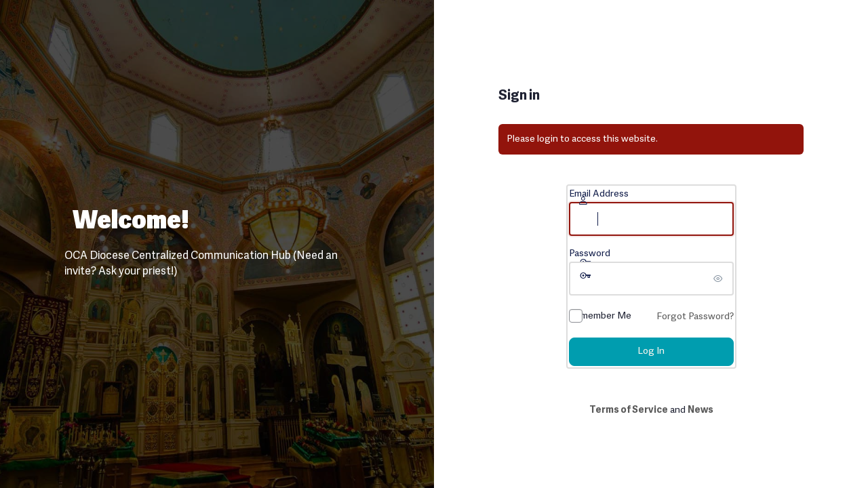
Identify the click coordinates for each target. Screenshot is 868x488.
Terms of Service (629, 410)
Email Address (599, 194)
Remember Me (600, 316)
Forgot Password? (695, 317)
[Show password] (720, 279)
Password (590, 254)
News (701, 410)
